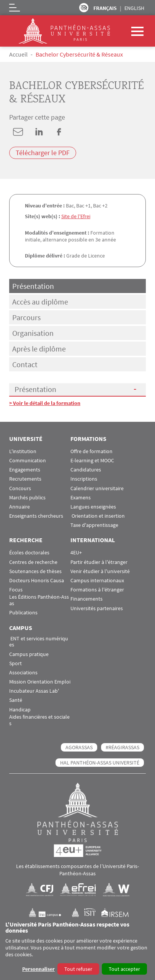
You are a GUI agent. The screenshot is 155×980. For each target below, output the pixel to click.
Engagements (25, 470)
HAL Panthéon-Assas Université (100, 763)
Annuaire (20, 507)
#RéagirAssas (122, 747)
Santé (16, 700)
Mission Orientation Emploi (40, 682)
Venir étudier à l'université (100, 571)
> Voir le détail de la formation (45, 403)
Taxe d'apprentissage (94, 525)
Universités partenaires (97, 608)
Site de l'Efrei (76, 216)
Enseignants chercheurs (36, 516)
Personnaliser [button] (38, 969)
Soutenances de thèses (35, 571)
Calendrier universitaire (97, 488)
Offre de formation (91, 451)
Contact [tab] (25, 364)
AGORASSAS (79, 747)
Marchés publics (27, 498)
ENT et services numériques (39, 642)
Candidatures (86, 470)
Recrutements (25, 479)
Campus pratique (29, 654)
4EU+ (76, 553)
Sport (15, 663)
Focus (16, 590)
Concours (20, 488)
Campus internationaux (97, 581)
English (134, 8)
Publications (23, 613)
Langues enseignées (93, 507)
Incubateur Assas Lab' (34, 691)
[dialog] (77, 948)
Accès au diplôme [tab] (40, 302)
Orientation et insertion (98, 516)
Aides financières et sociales (39, 720)
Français (105, 8)
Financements (86, 599)
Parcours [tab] (26, 317)
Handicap (20, 710)
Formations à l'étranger (97, 590)
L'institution (23, 451)
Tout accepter (124, 969)
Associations (23, 673)
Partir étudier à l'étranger (99, 562)
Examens (81, 498)
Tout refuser (78, 969)
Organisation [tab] (33, 333)
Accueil (18, 54)
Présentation (35, 389)
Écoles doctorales (29, 553)
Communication (28, 461)
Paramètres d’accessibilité (84, 8)
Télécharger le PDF (43, 153)
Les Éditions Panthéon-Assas (39, 600)
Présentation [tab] (33, 286)
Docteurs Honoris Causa (37, 581)
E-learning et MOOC (92, 461)
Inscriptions (84, 479)
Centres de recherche (33, 562)
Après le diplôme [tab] (39, 349)
